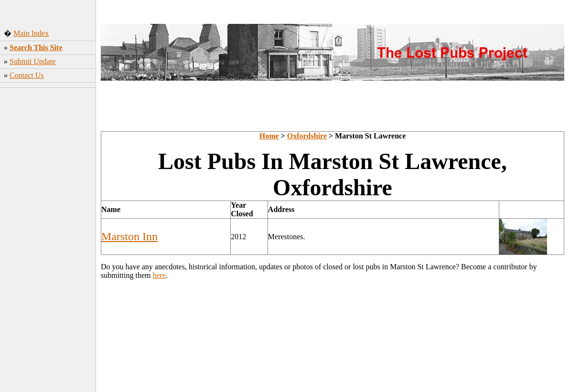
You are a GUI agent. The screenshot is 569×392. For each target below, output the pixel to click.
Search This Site (36, 48)
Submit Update (32, 61)
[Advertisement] (48, 241)
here (159, 275)
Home (269, 136)
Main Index (31, 33)
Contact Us (27, 75)
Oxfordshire (307, 136)
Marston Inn (129, 236)
